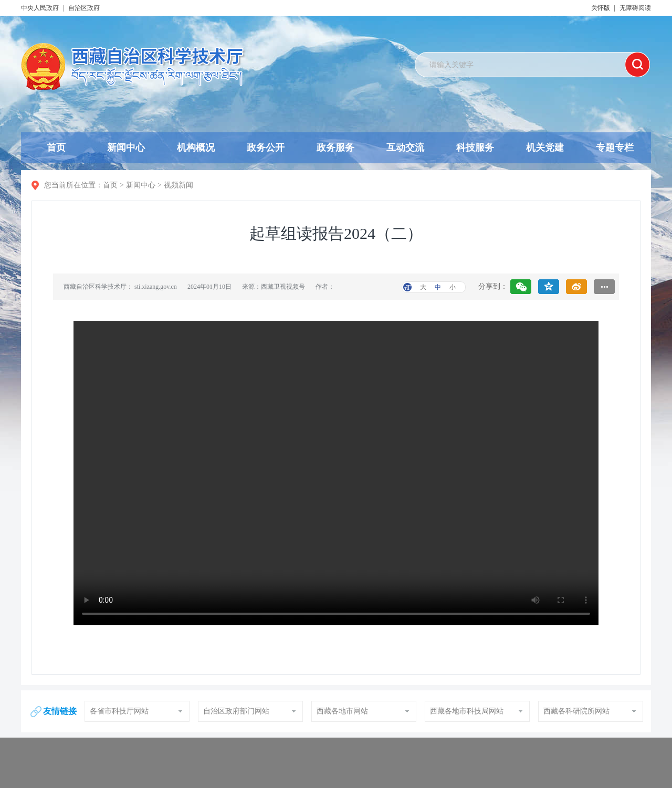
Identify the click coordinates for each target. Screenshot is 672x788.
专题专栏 (615, 148)
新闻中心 (126, 148)
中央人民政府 (40, 8)
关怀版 (601, 8)
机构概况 (196, 148)
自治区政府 (84, 8)
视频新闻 (178, 185)
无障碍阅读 (635, 8)
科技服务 (475, 148)
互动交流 (405, 148)
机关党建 (545, 148)
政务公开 (266, 148)
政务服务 (335, 148)
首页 (56, 148)
